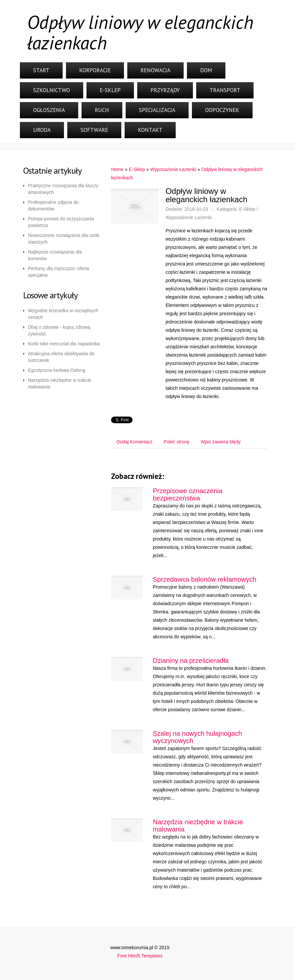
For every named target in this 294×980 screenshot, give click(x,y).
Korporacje (95, 70)
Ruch (102, 110)
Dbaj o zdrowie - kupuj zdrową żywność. (59, 330)
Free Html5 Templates (140, 956)
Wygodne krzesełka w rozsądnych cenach (63, 314)
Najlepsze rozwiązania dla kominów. (55, 255)
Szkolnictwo (52, 90)
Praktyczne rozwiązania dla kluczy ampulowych (63, 189)
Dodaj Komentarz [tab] (134, 442)
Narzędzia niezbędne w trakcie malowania (60, 383)
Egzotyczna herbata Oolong (57, 370)
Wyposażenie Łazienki (173, 169)
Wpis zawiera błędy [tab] (221, 442)
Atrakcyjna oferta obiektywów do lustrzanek (61, 357)
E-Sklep (110, 90)
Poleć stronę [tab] (177, 442)
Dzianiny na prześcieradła (191, 661)
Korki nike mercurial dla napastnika (64, 344)
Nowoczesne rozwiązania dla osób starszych (64, 239)
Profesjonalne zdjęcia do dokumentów (54, 205)
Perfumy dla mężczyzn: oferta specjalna (59, 272)
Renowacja (155, 70)
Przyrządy (165, 90)
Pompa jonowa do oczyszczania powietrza (61, 222)
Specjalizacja (157, 110)
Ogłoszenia (49, 110)
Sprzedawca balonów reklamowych (205, 579)
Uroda (42, 130)
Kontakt (150, 130)
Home (117, 169)
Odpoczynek (222, 110)
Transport (225, 90)
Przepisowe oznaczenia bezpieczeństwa (188, 494)
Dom (206, 70)
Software (94, 130)
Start (41, 70)
